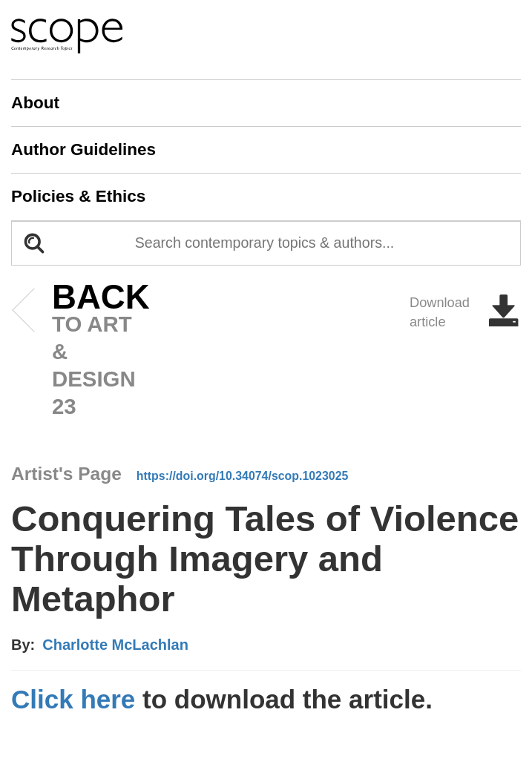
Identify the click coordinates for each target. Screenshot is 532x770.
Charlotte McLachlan (115, 645)
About (35, 103)
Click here (73, 699)
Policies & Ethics (78, 196)
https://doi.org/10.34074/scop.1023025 (243, 476)
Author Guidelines (83, 149)
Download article (465, 312)
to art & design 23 (78, 351)
